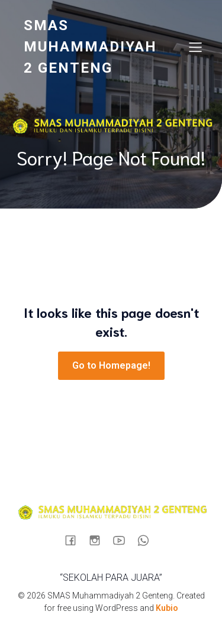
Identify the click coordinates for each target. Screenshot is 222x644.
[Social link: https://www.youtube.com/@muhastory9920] (123, 540)
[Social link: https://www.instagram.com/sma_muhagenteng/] (99, 540)
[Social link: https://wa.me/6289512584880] (148, 540)
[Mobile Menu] (195, 47)
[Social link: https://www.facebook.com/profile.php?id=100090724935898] (75, 540)
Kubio (167, 608)
